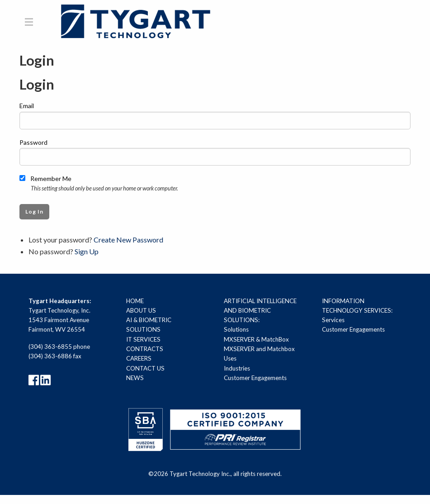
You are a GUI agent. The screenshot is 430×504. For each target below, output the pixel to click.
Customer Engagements (255, 378)
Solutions (236, 330)
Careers (139, 359)
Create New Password (128, 240)
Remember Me (45, 178)
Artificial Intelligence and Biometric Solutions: (260, 311)
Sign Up (87, 251)
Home (135, 301)
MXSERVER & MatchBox (256, 339)
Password (33, 142)
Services (333, 320)
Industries (237, 368)
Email (27, 106)
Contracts (145, 349)
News (135, 378)
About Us (141, 310)
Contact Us (145, 368)
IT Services (143, 339)
